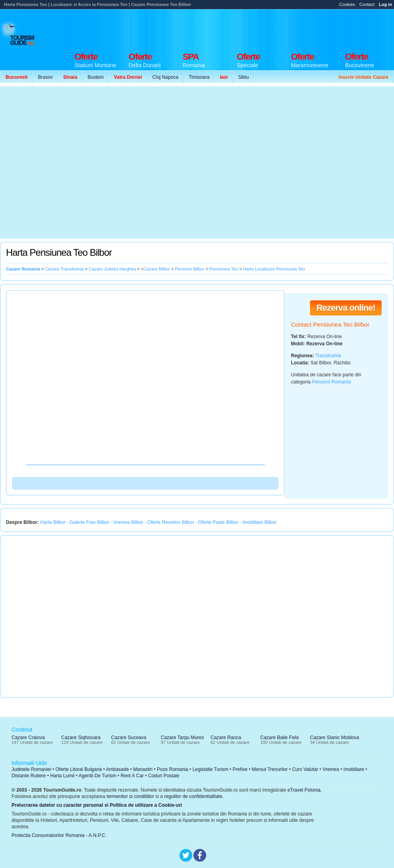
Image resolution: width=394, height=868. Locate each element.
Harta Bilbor (53, 522)
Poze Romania (173, 769)
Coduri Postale (164, 776)
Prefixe (240, 769)
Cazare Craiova (28, 738)
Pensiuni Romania (331, 382)
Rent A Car (132, 776)
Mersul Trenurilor (270, 769)
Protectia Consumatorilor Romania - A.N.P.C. (59, 835)
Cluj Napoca (165, 77)
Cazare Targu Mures (182, 738)
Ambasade (117, 769)
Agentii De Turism (98, 776)
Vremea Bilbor (128, 522)
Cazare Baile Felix (280, 738)
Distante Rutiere (29, 776)
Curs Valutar (305, 769)
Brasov (45, 77)
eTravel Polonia (304, 790)
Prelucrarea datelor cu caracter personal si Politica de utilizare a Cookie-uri (97, 805)
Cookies (347, 4)
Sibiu (243, 77)
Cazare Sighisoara (81, 738)
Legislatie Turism (211, 769)
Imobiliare (354, 769)
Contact (367, 4)
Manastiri (143, 769)
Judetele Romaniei (31, 769)
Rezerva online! (346, 308)
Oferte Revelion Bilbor (171, 522)
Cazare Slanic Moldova (335, 738)
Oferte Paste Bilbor (218, 522)
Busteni (96, 77)
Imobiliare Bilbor (259, 522)
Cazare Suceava (129, 738)
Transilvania (328, 356)
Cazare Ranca (226, 738)
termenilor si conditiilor (130, 796)
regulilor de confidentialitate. (194, 796)
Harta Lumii (62, 776)
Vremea (331, 769)
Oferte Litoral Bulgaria (79, 769)
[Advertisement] (75, 163)
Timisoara (199, 77)
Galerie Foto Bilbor (89, 522)
